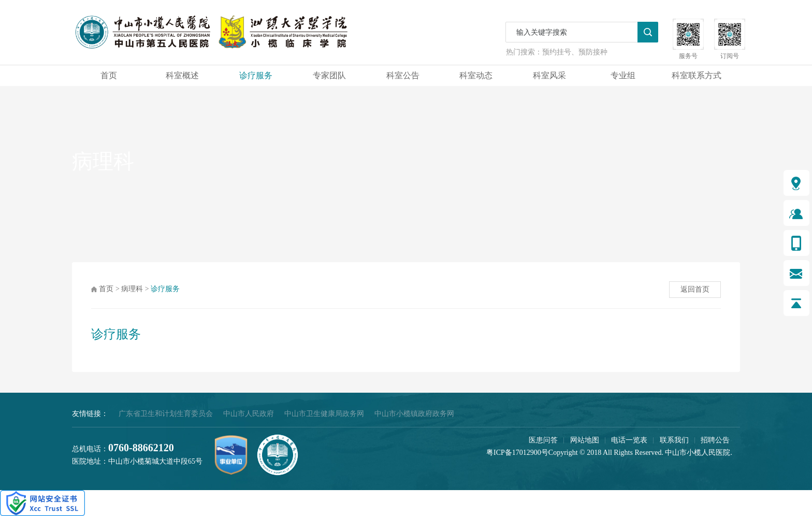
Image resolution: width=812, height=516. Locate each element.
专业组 (623, 75)
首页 (109, 75)
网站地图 (585, 440)
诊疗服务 (256, 75)
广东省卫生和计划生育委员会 (166, 414)
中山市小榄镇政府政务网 (414, 414)
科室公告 (403, 75)
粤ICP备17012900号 (517, 453)
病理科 (132, 289)
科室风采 (549, 75)
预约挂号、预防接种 (575, 52)
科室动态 (476, 75)
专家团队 (329, 75)
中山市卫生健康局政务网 (324, 414)
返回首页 (695, 289)
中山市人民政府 (249, 414)
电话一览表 (629, 440)
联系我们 (674, 440)
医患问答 (543, 440)
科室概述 (182, 75)
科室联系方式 (697, 75)
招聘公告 (715, 440)
